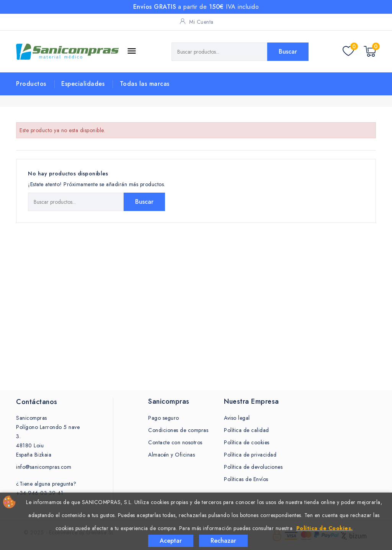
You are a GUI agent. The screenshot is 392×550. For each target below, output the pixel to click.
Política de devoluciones (253, 467)
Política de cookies (247, 442)
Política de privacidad (250, 455)
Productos (31, 84)
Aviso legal (237, 418)
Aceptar (171, 541)
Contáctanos (37, 402)
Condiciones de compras (178, 430)
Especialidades (83, 84)
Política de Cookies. (325, 528)
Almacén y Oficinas (171, 455)
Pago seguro (164, 418)
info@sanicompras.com (44, 467)
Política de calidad (247, 430)
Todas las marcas (145, 84)
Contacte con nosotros (175, 442)
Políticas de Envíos (246, 479)
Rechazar (223, 541)
